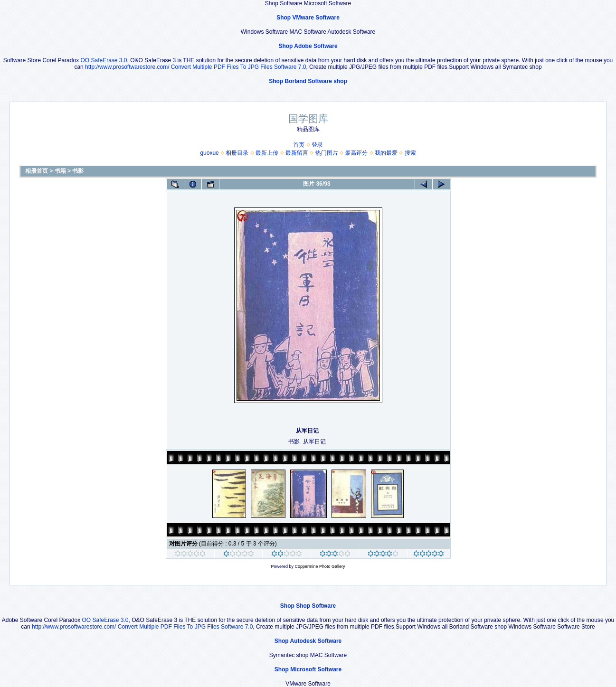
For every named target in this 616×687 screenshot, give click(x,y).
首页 (299, 145)
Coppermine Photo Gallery (320, 566)
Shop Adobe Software (308, 46)
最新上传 (267, 153)
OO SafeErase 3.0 (104, 60)
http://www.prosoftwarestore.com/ (127, 67)
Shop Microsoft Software (308, 669)
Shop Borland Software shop (308, 81)
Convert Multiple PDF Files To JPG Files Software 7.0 (239, 67)
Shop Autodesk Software (308, 641)
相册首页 (37, 171)
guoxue (209, 153)
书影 (78, 171)
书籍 (60, 171)
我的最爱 (386, 153)
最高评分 (356, 153)
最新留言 (297, 153)
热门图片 (327, 153)
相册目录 (237, 153)
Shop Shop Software (308, 606)
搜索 (410, 153)
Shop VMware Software (308, 18)
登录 (317, 145)
